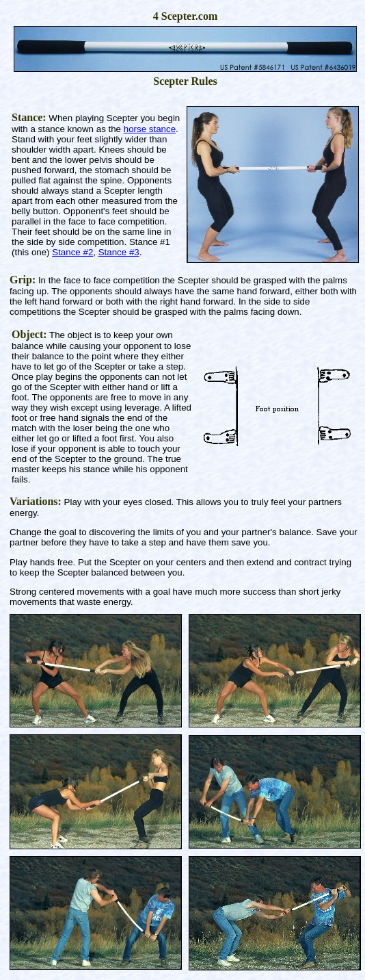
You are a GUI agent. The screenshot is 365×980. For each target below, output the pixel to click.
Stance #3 (119, 252)
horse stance (150, 129)
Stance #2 (72, 252)
